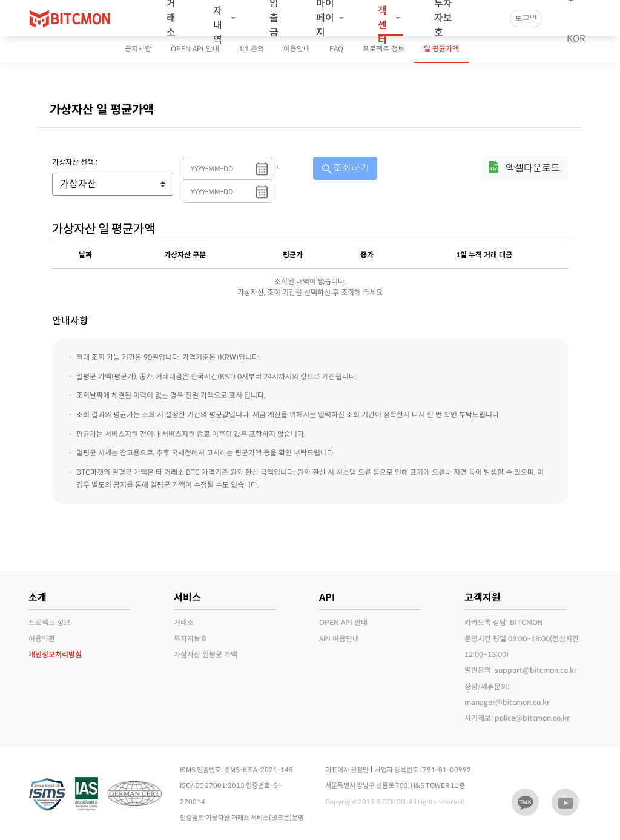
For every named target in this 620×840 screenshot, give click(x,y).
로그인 (526, 18)
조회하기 (345, 168)
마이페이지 (325, 18)
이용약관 (42, 639)
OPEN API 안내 (343, 622)
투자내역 (218, 18)
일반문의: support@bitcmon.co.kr (521, 670)
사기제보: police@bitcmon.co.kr (517, 718)
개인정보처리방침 (55, 654)
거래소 (171, 18)
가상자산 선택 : (75, 162)
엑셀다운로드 (533, 168)
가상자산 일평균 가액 (206, 654)
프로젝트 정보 (49, 622)
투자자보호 (443, 18)
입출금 (274, 18)
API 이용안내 (339, 639)
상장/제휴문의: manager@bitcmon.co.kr (507, 694)
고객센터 (382, 18)
